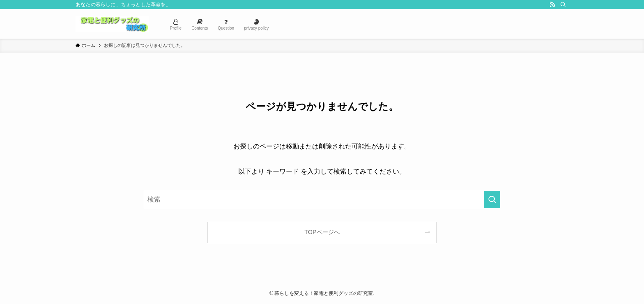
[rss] (552, 5)
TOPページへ (322, 232)
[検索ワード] (322, 200)
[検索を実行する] (492, 200)
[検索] (563, 5)
